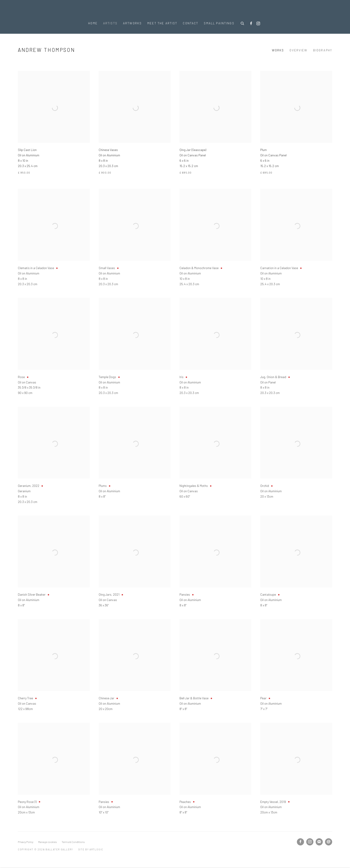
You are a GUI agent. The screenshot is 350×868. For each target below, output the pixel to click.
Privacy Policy (26, 842)
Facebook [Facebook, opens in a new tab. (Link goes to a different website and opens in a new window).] (251, 24)
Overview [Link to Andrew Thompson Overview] (298, 50)
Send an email (329, 842)
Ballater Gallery (175, 9)
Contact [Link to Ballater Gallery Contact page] (191, 23)
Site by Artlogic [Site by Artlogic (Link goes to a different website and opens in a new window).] (91, 849)
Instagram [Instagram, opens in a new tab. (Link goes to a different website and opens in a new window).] (258, 24)
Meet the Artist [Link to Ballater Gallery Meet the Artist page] (162, 23)
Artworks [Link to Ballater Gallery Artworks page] (132, 23)
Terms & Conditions (73, 842)
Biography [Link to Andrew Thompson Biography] (323, 50)
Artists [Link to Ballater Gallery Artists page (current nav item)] (110, 23)
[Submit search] (243, 23)
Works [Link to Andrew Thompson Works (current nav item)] (278, 50)
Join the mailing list (319, 842)
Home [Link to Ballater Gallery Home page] (93, 23)
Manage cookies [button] (47, 842)
